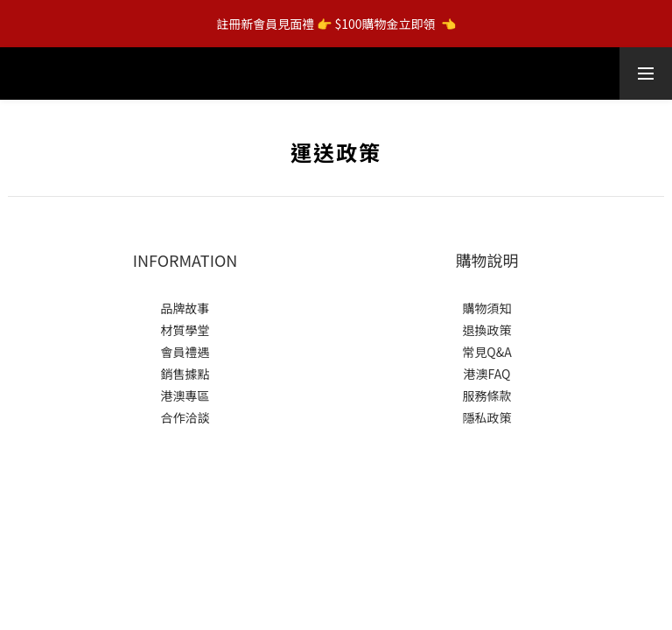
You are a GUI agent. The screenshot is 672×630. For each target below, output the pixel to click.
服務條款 (487, 395)
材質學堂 (185, 330)
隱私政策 (487, 417)
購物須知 (487, 308)
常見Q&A (486, 352)
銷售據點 (185, 374)
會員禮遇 (185, 352)
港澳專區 (185, 395)
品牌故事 (185, 308)
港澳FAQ (487, 374)
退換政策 (487, 330)
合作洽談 (185, 417)
